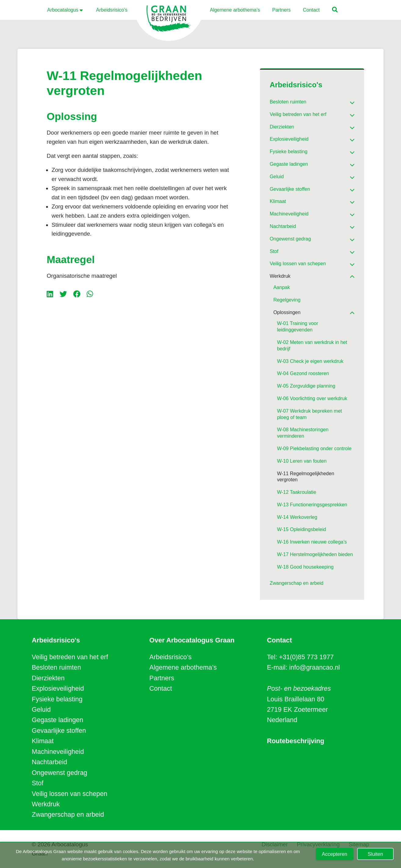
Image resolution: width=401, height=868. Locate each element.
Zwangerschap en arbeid (68, 815)
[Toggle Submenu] (344, 101)
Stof (38, 783)
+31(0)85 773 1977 (307, 657)
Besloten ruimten (56, 667)
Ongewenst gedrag (60, 773)
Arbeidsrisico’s (170, 657)
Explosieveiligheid (58, 689)
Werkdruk (46, 804)
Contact (161, 689)
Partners (162, 678)
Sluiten (375, 854)
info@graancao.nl (315, 667)
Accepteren (335, 854)
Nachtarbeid (49, 762)
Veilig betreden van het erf (70, 657)
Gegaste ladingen (58, 720)
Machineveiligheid (58, 752)
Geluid (41, 710)
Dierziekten (48, 678)
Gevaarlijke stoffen (59, 731)
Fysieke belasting (57, 699)
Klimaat (43, 741)
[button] (335, 11)
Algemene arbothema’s (183, 667)
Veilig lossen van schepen (70, 794)
